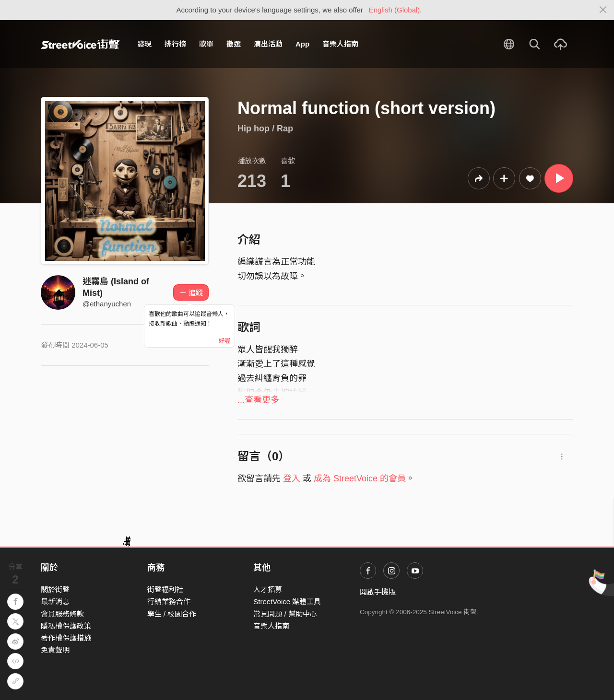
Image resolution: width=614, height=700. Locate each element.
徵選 (234, 44)
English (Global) (395, 10)
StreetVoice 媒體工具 (287, 601)
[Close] (603, 10)
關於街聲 (55, 589)
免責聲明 (55, 650)
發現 (144, 44)
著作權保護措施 (66, 638)
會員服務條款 (62, 614)
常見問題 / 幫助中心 (285, 614)
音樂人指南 (340, 44)
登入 (292, 478)
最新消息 (55, 601)
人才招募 (268, 589)
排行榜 (175, 44)
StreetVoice (80, 44)
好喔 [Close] (224, 341)
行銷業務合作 (169, 601)
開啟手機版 (378, 592)
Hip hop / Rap (265, 128)
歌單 (206, 44)
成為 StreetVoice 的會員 (360, 478)
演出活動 (268, 44)
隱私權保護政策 (66, 626)
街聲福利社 (165, 589)
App (302, 44)
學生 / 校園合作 (172, 614)
